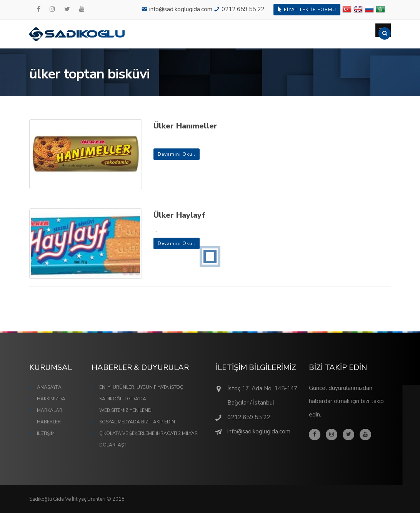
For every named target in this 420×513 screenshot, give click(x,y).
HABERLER (49, 422)
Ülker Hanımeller (185, 126)
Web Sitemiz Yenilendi (126, 410)
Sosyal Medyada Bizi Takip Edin (137, 422)
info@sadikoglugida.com (181, 9)
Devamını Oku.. (177, 154)
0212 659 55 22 (243, 9)
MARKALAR (50, 410)
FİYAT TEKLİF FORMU (307, 9)
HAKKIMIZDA (51, 399)
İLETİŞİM (46, 433)
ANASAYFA (49, 387)
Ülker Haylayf (179, 215)
